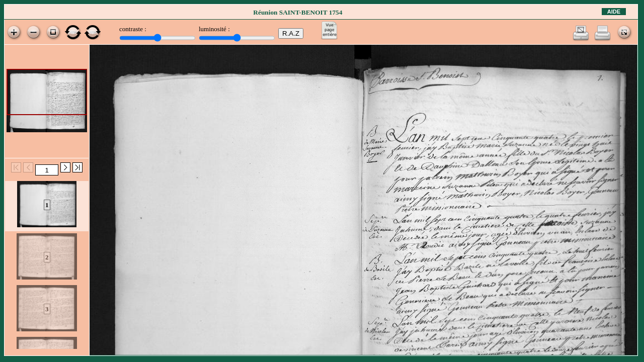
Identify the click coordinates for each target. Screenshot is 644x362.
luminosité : (214, 29)
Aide (614, 12)
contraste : (133, 29)
